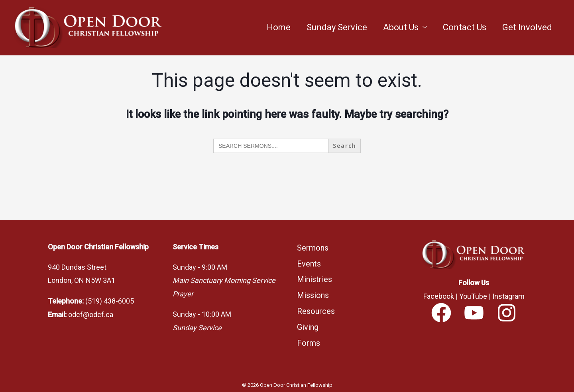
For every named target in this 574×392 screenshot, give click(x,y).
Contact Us (465, 27)
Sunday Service (337, 27)
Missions (313, 292)
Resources (316, 306)
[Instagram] (507, 313)
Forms (309, 336)
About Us (401, 27)
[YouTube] (474, 313)
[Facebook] (441, 313)
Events (309, 262)
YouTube (473, 296)
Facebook (439, 296)
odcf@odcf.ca (91, 314)
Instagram (508, 296)
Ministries (315, 277)
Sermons (313, 247)
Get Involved (527, 27)
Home (279, 27)
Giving (308, 321)
